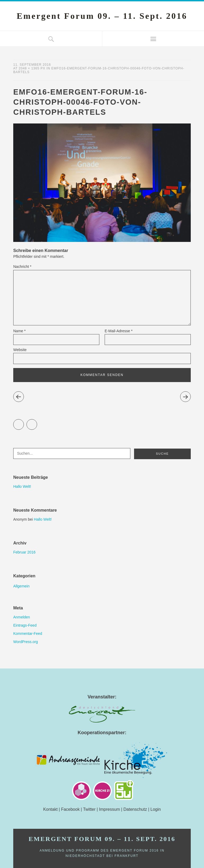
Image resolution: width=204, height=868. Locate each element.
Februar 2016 (24, 552)
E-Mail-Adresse (119, 331)
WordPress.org (26, 642)
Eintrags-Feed (25, 625)
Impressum (110, 809)
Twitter (24, 422)
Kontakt (50, 809)
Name (19, 331)
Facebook (37, 422)
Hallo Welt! (22, 486)
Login (156, 809)
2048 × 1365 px (32, 68)
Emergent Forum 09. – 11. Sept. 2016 (102, 16)
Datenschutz (135, 809)
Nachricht (22, 267)
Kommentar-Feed (28, 634)
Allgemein (21, 586)
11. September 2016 (32, 65)
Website (20, 350)
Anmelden (22, 617)
